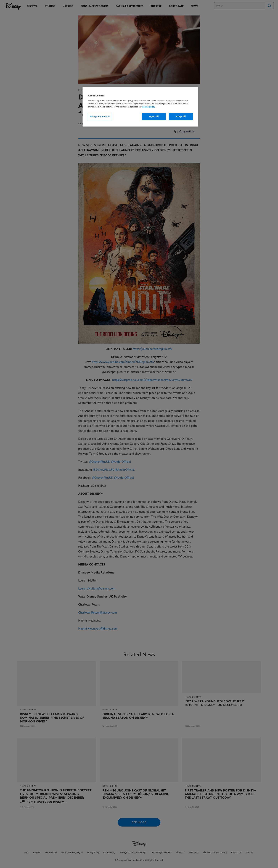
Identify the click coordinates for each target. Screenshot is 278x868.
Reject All (154, 116)
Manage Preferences (100, 116)
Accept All (181, 116)
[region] (140, 107)
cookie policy (149, 107)
